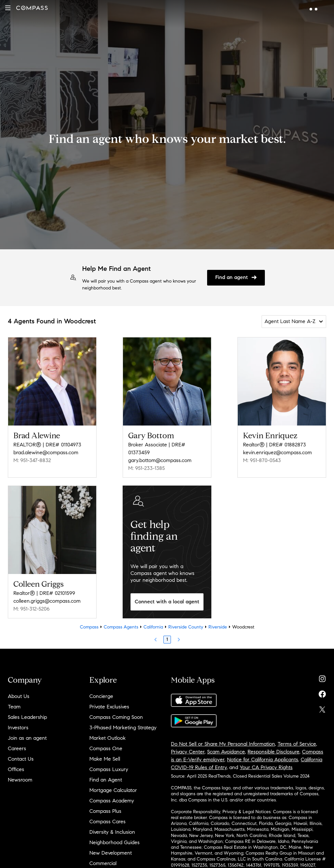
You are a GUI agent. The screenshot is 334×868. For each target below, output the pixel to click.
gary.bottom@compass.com (160, 460)
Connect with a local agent (167, 602)
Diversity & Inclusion (112, 832)
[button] (8, 8)
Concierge (101, 696)
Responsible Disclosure (273, 752)
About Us (19, 696)
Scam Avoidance (226, 752)
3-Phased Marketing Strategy (123, 728)
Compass (89, 627)
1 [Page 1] (167, 639)
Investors (18, 728)
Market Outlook (107, 738)
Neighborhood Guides (114, 842)
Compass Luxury (109, 769)
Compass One (106, 748)
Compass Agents (121, 627)
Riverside (218, 627)
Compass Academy (112, 801)
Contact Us (21, 759)
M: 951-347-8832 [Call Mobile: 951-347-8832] (32, 460)
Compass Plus (105, 811)
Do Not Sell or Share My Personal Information (223, 744)
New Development (111, 853)
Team (14, 707)
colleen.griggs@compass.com (47, 601)
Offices (16, 769)
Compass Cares (107, 821)
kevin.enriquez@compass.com (277, 452)
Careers (17, 748)
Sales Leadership (27, 717)
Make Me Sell (105, 759)
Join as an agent (27, 738)
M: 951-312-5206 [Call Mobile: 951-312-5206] (31, 609)
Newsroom (20, 780)
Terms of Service (297, 744)
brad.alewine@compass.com (46, 452)
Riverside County (186, 627)
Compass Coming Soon (116, 717)
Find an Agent (106, 780)
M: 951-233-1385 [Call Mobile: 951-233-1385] (146, 468)
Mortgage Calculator (113, 790)
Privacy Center (188, 752)
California (153, 627)
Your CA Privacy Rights (266, 767)
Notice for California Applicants (263, 759)
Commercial (103, 863)
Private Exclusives (109, 707)
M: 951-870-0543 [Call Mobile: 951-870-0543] (262, 460)
